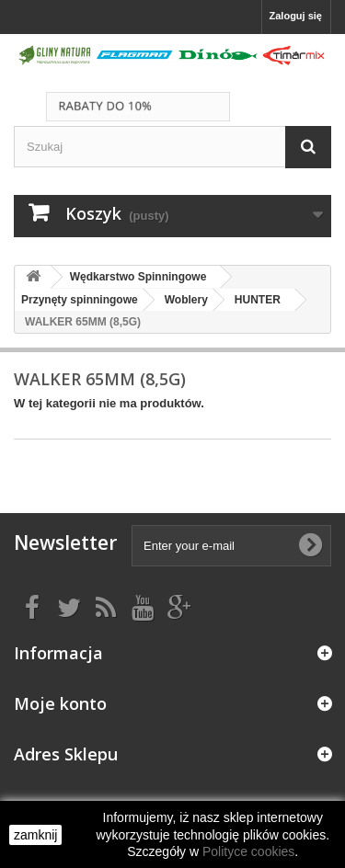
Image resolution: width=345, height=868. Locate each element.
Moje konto (60, 703)
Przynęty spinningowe (80, 300)
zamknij (35, 835)
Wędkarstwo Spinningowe (138, 277)
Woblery (186, 300)
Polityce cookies (248, 851)
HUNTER (258, 300)
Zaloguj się (296, 16)
